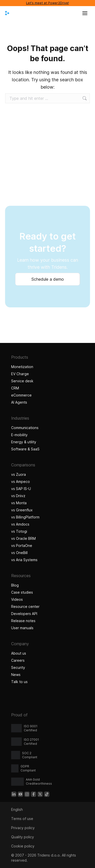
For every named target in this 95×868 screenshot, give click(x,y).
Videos (17, 599)
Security (18, 667)
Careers (18, 660)
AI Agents (20, 402)
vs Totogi (19, 531)
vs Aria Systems (24, 560)
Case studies (23, 592)
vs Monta (19, 503)
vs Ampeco (21, 482)
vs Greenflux (22, 510)
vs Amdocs (20, 524)
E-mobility (19, 435)
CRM (15, 388)
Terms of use (22, 819)
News (16, 675)
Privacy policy (23, 828)
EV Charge (20, 374)
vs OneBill (19, 553)
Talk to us (19, 682)
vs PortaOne (22, 546)
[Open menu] (85, 13)
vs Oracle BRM (23, 538)
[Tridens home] (7, 13)
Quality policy (23, 837)
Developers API (24, 614)
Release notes (23, 621)
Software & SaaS (25, 449)
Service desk (22, 381)
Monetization (22, 367)
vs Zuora (18, 474)
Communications (25, 428)
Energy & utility (24, 442)
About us (19, 653)
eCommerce (21, 395)
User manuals (22, 628)
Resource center (25, 606)
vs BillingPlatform (25, 517)
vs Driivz (18, 496)
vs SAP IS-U (21, 489)
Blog (15, 585)
